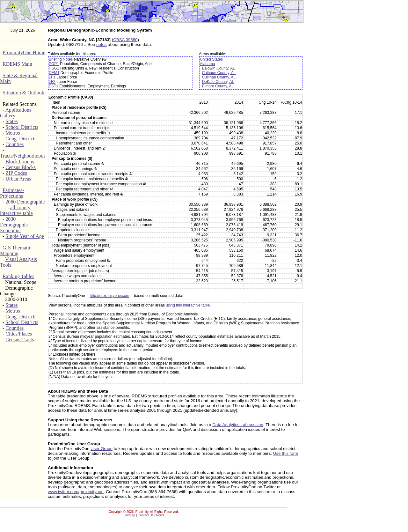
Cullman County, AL (219, 77)
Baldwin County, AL (219, 68)
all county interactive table (16, 210)
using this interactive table (188, 305)
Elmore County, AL (218, 86)
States (11, 121)
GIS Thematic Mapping (16, 251)
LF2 (52, 82)
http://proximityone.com (109, 296)
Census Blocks (21, 167)
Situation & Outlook (23, 93)
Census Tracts (20, 340)
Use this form (286, 453)
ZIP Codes (16, 173)
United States (211, 59)
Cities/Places (19, 334)
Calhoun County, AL (219, 73)
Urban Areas (18, 179)
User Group (102, 449)
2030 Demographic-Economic (15, 225)
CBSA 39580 (125, 40)
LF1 (52, 77)
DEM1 (54, 73)
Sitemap (129, 515)
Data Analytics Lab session (238, 425)
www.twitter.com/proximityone (76, 492)
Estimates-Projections (12, 193)
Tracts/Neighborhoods (23, 156)
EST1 (54, 86)
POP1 (54, 64)
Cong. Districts (21, 139)
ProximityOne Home (24, 52)
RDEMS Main (17, 64)
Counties (15, 144)
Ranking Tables (18, 276)
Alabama (207, 64)
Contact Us (146, 515)
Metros (13, 133)
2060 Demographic (25, 202)
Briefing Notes (61, 59)
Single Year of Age (25, 236)
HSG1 (54, 68)
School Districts (22, 127)
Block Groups (20, 162)
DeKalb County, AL (218, 82)
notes (102, 44)
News (160, 515)
